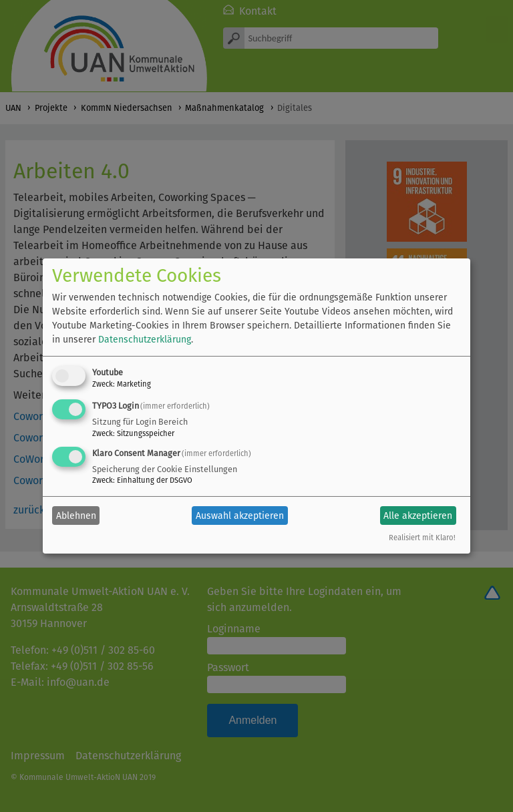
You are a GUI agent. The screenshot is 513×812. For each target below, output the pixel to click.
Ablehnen (76, 516)
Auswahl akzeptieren (240, 516)
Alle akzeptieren (418, 516)
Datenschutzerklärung (145, 340)
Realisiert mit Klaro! (422, 538)
